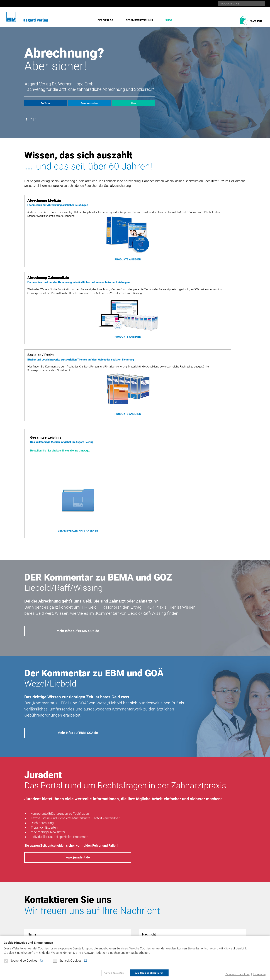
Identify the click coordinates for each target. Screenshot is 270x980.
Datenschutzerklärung (236, 974)
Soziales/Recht (89, 909)
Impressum (259, 974)
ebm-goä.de (208, 903)
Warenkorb (86, 921)
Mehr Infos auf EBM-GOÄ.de (78, 621)
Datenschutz (163, 897)
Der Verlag (105, 20)
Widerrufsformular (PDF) (96, 933)
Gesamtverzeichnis (139, 20)
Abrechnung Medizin (93, 897)
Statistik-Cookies (68, 961)
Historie (30, 897)
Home (157, 891)
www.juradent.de (78, 749)
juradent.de (208, 909)
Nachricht (192, 835)
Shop (169, 20)
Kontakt (160, 915)
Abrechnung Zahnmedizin (96, 903)
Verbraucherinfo (90, 927)
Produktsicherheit (167, 909)
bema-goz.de (209, 897)
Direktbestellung (91, 915)
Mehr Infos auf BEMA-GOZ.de (78, 517)
